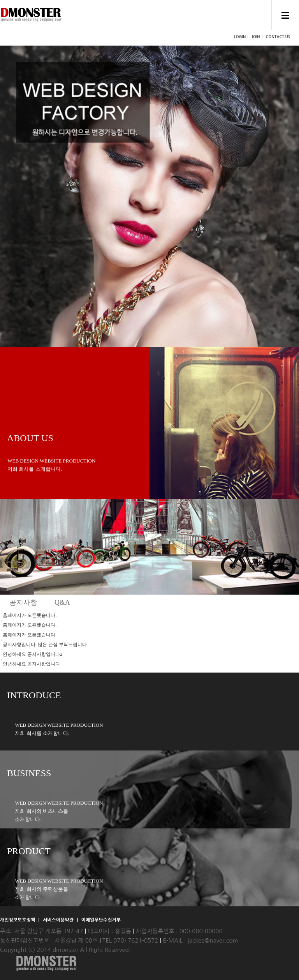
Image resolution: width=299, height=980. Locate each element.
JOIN (256, 37)
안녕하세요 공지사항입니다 (31, 664)
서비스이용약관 (59, 920)
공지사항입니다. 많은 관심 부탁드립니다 (45, 645)
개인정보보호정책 (18, 920)
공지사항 (23, 602)
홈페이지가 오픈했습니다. (30, 615)
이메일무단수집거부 (101, 920)
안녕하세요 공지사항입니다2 (33, 654)
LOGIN (240, 37)
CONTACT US (278, 37)
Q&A (62, 602)
